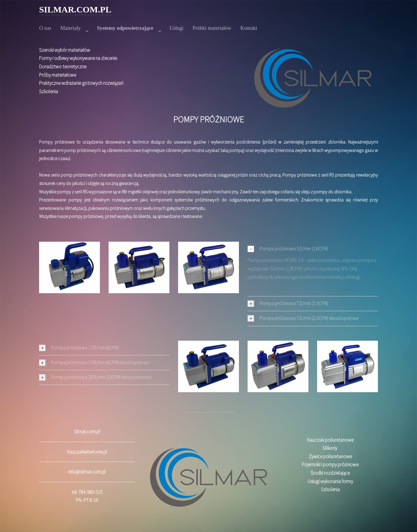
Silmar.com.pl (87, 432)
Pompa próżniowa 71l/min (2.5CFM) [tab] (288, 303)
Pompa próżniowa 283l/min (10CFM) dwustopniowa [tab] (95, 377)
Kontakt (249, 28)
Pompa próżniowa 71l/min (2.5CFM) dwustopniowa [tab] (303, 318)
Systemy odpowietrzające (125, 28)
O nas (45, 28)
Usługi (177, 28)
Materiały (71, 28)
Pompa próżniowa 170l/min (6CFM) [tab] (79, 348)
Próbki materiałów (212, 28)
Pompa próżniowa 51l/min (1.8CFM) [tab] (288, 249)
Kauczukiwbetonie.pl (87, 452)
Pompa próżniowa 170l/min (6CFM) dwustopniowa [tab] (94, 363)
